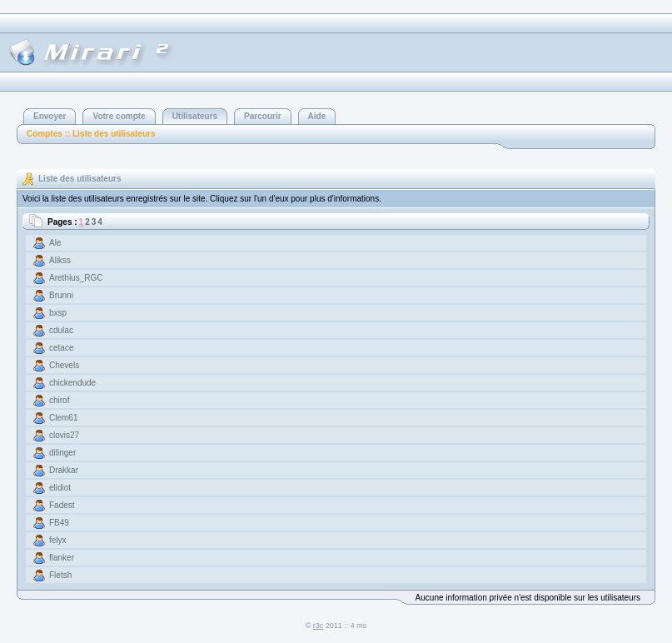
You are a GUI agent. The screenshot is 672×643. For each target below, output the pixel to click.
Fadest (62, 505)
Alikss (60, 260)
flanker (62, 558)
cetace (61, 348)
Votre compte (119, 116)
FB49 (59, 523)
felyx (58, 540)
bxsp (58, 313)
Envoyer (50, 116)
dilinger (62, 453)
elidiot (60, 488)
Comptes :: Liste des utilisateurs (91, 134)
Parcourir (262, 116)
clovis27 (64, 435)
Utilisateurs (195, 116)
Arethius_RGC (76, 278)
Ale (55, 243)
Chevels (64, 365)
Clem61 (63, 418)
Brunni (61, 295)
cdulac (61, 330)
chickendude (72, 383)
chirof (59, 400)
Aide (317, 116)
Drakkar (64, 470)
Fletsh (60, 575)
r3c (319, 626)
